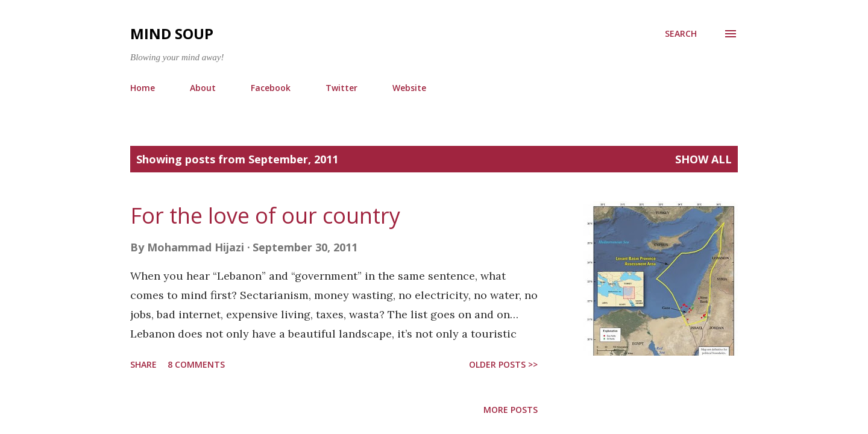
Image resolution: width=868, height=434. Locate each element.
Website (409, 88)
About (203, 88)
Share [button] (143, 364)
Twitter (341, 88)
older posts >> (503, 364)
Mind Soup (172, 33)
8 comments (196, 364)
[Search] (681, 34)
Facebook (271, 88)
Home (143, 88)
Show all (703, 159)
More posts (511, 410)
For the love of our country (265, 215)
